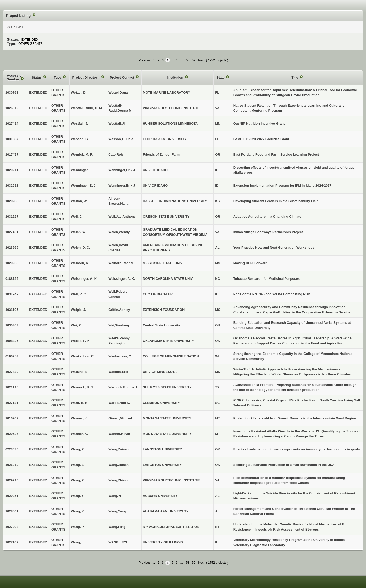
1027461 (12, 232)
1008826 (12, 341)
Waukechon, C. (120, 356)
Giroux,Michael (120, 418)
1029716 (12, 480)
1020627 (12, 434)
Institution (176, 77)
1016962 (12, 418)
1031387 (12, 139)
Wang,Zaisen (118, 449)
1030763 (12, 92)
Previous (144, 60)
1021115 (12, 387)
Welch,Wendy (119, 232)
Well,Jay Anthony (122, 217)
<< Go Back (15, 27)
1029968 (12, 263)
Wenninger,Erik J (122, 170)
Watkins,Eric (118, 372)
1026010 (12, 465)
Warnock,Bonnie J (123, 387)
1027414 (12, 123)
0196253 (12, 356)
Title (295, 77)
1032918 (12, 186)
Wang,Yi (115, 496)
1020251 (12, 496)
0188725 (12, 279)
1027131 (12, 403)
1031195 (12, 310)
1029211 (12, 170)
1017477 (12, 155)
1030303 (12, 325)
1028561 (12, 511)
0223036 (12, 449)
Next (201, 60)
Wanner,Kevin (119, 434)
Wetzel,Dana (118, 92)
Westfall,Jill (117, 123)
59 (194, 60)
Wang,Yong (117, 511)
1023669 (12, 248)
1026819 (12, 108)
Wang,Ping (117, 527)
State (221, 77)
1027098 (12, 527)
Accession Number (15, 77)
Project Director (85, 77)
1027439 (12, 372)
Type (58, 77)
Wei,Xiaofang (119, 325)
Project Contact (123, 77)
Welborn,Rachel (121, 263)
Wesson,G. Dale (121, 139)
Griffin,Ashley (119, 310)
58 (187, 60)
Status (37, 77)
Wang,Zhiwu (118, 480)
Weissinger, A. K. (122, 279)
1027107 (12, 542)
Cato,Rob (116, 155)
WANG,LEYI (118, 542)
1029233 (12, 201)
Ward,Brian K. (119, 403)
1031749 (12, 294)
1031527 (12, 217)
